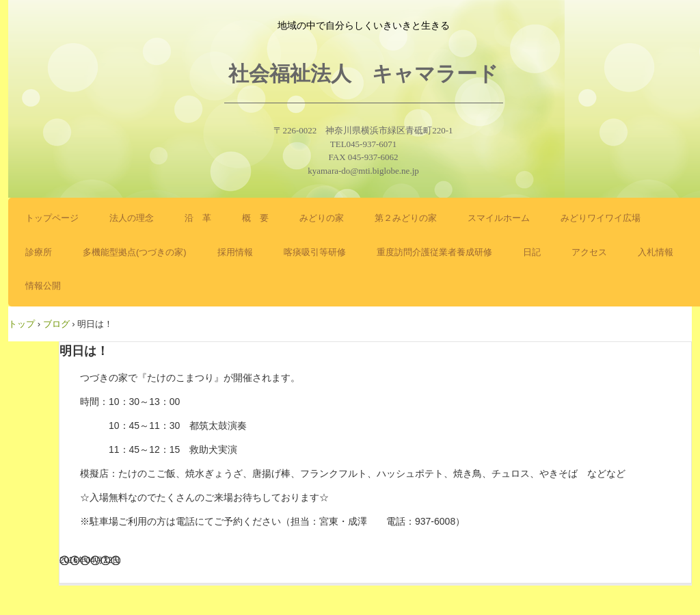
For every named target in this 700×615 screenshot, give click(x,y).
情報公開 (43, 286)
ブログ (56, 324)
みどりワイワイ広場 (601, 218)
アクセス (589, 252)
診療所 (39, 252)
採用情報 (235, 252)
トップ (22, 324)
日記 (532, 252)
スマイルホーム (499, 218)
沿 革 (198, 218)
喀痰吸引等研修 (315, 252)
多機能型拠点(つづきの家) (135, 252)
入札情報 (656, 252)
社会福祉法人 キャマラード (363, 74)
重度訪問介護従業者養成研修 (434, 252)
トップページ (52, 218)
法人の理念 (132, 218)
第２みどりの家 (406, 218)
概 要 (255, 218)
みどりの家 (322, 218)
